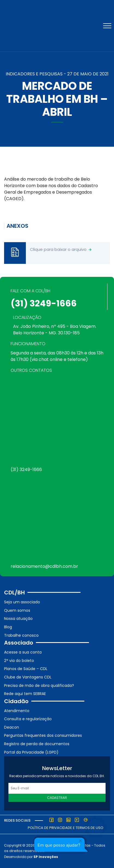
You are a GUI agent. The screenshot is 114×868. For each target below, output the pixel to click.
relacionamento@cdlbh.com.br (44, 566)
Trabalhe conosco (21, 635)
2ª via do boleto (19, 661)
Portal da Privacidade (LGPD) (31, 752)
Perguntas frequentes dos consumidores (43, 735)
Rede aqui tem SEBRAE (25, 694)
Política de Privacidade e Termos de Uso (66, 828)
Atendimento (17, 711)
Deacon (12, 727)
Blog (8, 627)
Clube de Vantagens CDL (28, 677)
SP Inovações (46, 857)
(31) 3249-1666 (44, 303)
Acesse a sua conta (23, 652)
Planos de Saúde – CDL (26, 669)
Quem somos (17, 610)
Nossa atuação (18, 619)
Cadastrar (57, 798)
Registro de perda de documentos (37, 744)
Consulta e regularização (28, 719)
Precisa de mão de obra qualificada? (39, 686)
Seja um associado (22, 602)
